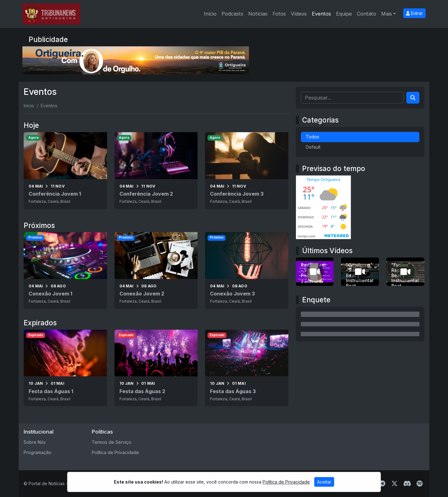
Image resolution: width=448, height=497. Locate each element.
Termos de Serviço (112, 442)
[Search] (413, 98)
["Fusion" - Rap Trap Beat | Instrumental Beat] (405, 272)
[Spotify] (420, 484)
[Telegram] (382, 484)
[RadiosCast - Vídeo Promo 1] (315, 272)
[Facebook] (357, 484)
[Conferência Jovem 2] (156, 170)
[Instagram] (345, 484)
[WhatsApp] (320, 484)
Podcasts (232, 14)
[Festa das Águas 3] (247, 368)
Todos (313, 137)
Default (313, 147)
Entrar (414, 13)
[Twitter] (394, 484)
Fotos (279, 14)
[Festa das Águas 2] (156, 368)
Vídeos (299, 14)
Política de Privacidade (115, 452)
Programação (37, 452)
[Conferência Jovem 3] (247, 170)
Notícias (258, 14)
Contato (366, 14)
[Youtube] (332, 484)
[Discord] (407, 484)
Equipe (344, 14)
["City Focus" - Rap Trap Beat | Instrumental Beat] (360, 272)
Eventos (321, 14)
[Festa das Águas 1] (65, 368)
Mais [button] (387, 14)
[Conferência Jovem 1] (65, 170)
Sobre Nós (35, 442)
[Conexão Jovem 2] (156, 270)
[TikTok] (370, 484)
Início (210, 14)
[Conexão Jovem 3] (247, 270)
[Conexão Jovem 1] (65, 270)
